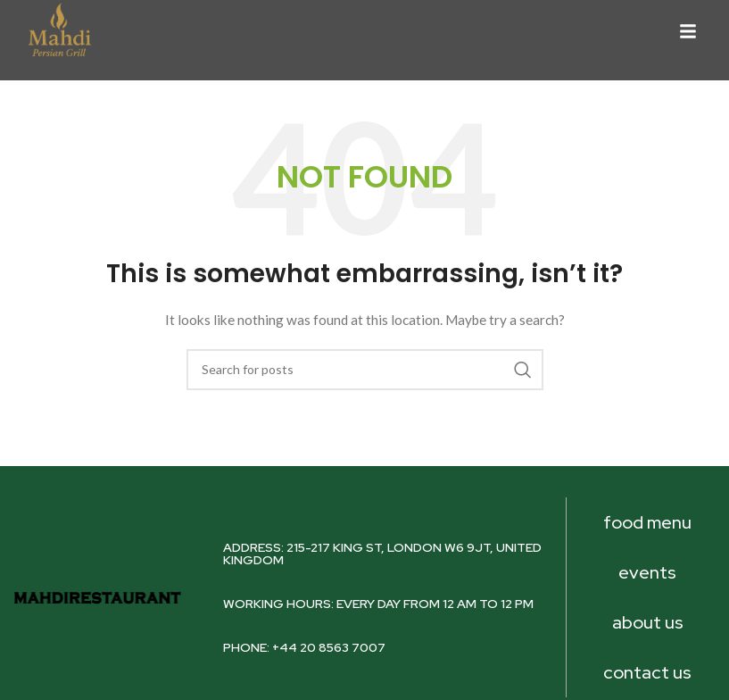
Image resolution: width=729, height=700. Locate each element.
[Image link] (59, 29)
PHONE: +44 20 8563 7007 (304, 647)
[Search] (365, 370)
